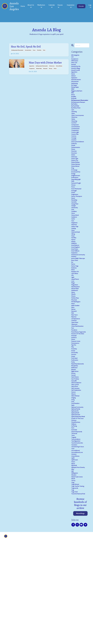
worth (74, 573)
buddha (74, 106)
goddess (75, 248)
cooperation (76, 149)
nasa (73, 365)
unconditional (76, 539)
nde (73, 372)
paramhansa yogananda (80, 395)
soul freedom (76, 482)
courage (74, 159)
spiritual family (77, 489)
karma (74, 312)
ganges (74, 241)
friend (74, 232)
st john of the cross (79, 500)
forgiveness (32, 74)
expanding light (77, 209)
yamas (74, 576)
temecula (75, 518)
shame (74, 470)
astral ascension (77, 85)
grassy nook (76, 253)
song (73, 477)
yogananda (75, 585)
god (73, 246)
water (74, 555)
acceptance (76, 60)
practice (74, 422)
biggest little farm (78, 99)
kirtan (74, 319)
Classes (60, 6)
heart (73, 271)
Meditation (41, 6)
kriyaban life (76, 321)
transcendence (77, 525)
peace (74, 404)
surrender (75, 514)
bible (73, 97)
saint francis (76, 450)
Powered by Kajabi (84, 641)
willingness (75, 566)
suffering (75, 509)
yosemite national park (80, 592)
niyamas (75, 376)
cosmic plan (76, 154)
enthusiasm (76, 207)
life (73, 326)
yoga (73, 578)
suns (73, 511)
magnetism (75, 337)
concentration (28, 51)
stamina (74, 502)
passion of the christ (79, 397)
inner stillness (76, 296)
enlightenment (77, 205)
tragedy (74, 523)
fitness (74, 216)
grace (74, 250)
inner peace (75, 294)
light (73, 328)
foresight (75, 223)
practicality (75, 420)
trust (73, 537)
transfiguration (77, 527)
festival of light (77, 214)
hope (73, 278)
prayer (74, 424)
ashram (74, 81)
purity (73, 431)
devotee (74, 175)
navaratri (45, 74)
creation (74, 161)
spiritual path (76, 493)
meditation (75, 344)
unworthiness (76, 546)
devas (74, 172)
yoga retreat (76, 580)
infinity (74, 285)
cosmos (74, 156)
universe (74, 543)
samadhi (75, 454)
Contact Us (45, 634)
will (73, 564)
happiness (75, 262)
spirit (73, 484)
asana (74, 78)
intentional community (80, 301)
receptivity (75, 436)
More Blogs (80, 611)
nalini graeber (76, 363)
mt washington (77, 358)
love (73, 333)
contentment (76, 147)
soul (73, 479)
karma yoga (76, 314)
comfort (74, 140)
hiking (74, 275)
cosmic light (76, 152)
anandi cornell (77, 74)
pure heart (75, 427)
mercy (74, 346)
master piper (76, 342)
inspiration (75, 298)
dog (73, 195)
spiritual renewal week (80, 498)
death (74, 168)
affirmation (76, 62)
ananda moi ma (77, 69)
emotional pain (77, 200)
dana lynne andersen (79, 163)
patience (74, 401)
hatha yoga (76, 266)
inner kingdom (77, 292)
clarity (74, 136)
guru (73, 259)
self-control (76, 459)
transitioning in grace (79, 534)
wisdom (74, 569)
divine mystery (77, 191)
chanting (75, 127)
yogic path (75, 589)
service (74, 468)
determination (77, 170)
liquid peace (76, 330)
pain (73, 390)
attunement (76, 88)
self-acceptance (77, 456)
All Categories (76, 56)
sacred (74, 447)
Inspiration (71, 6)
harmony (75, 264)
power (74, 417)
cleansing (75, 138)
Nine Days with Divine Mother (44, 66)
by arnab (75, 108)
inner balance (76, 289)
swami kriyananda (78, 516)
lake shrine (75, 324)
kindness (75, 317)
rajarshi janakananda (79, 433)
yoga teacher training (79, 582)
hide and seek (77, 273)
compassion (76, 143)
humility (74, 280)
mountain (75, 356)
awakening (75, 90)
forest (74, 225)
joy (72, 310)
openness (75, 385)
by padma (75, 117)
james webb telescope (79, 305)
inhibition (75, 287)
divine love (52, 71)
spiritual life (76, 491)
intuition (74, 303)
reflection (75, 438)
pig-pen (74, 411)
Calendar (52, 6)
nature (74, 367)
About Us (31, 6)
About (37, 634)
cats (73, 124)
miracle (74, 349)
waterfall (75, 557)
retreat (74, 440)
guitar (74, 257)
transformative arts (79, 530)
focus (34, 51)
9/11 (73, 58)
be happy (75, 92)
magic (74, 335)
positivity (39, 51)
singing (74, 475)
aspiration (75, 83)
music (73, 360)
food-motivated (77, 221)
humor (74, 282)
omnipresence (77, 379)
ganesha (75, 237)
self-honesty (76, 463)
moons (74, 351)
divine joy (75, 182)
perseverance (76, 408)
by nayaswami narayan (80, 115)
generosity (75, 243)
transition (75, 532)
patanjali (75, 399)
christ (73, 129)
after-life (75, 65)
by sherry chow (77, 122)
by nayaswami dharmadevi (17, 51)
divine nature (76, 193)
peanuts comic (77, 406)
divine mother (59, 71)
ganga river (76, 239)
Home (23, 6)
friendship (75, 234)
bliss (73, 101)
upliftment (75, 550)
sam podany (76, 452)
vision (55, 74)
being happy (76, 95)
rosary (51, 74)
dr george (75, 198)
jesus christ (75, 308)
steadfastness (77, 505)
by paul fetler (76, 120)
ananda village (77, 72)
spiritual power (77, 495)
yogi (73, 587)
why (73, 562)
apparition (32, 71)
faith (73, 211)
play (73, 413)
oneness (74, 381)
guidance (75, 255)
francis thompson (78, 230)
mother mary (39, 74)
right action (76, 443)
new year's (75, 374)
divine (74, 179)
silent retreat (76, 472)
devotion (75, 177)
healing (74, 269)
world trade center (78, 571)
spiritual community (79, 486)
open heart (76, 383)
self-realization (77, 466)
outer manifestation (79, 388)
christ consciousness (79, 131)
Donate (81, 6)
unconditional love (78, 541)
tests (44, 51)
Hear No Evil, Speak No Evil (29, 47)
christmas (75, 133)
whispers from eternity (80, 560)
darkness (75, 166)
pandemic (75, 392)
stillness (74, 507)
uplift (73, 548)
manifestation (76, 340)
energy (74, 202)
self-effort (75, 461)
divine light (76, 184)
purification (75, 429)
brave (73, 104)
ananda (74, 67)
